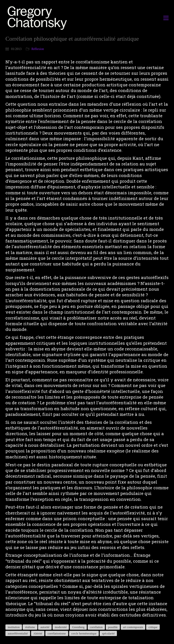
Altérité (38, 633)
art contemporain (133, 627)
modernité (61, 627)
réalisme (30, 627)
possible (113, 627)
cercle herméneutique (84, 633)
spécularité (108, 633)
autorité (45, 627)
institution (14, 627)
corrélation (96, 627)
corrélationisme (57, 633)
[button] (166, 18)
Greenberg (78, 627)
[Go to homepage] (38, 18)
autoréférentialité (18, 633)
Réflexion (38, 49)
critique (153, 627)
